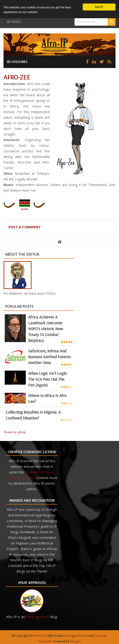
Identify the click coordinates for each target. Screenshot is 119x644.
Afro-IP (41, 636)
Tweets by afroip (15, 432)
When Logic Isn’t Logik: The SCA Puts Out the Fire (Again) (48, 379)
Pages (14, 22)
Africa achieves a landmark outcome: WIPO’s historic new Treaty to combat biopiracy (46, 328)
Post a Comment (25, 227)
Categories (17, 62)
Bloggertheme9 (77, 636)
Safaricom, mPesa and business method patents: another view (50, 357)
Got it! (99, 7)
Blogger (75, 641)
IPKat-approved (38, 617)
